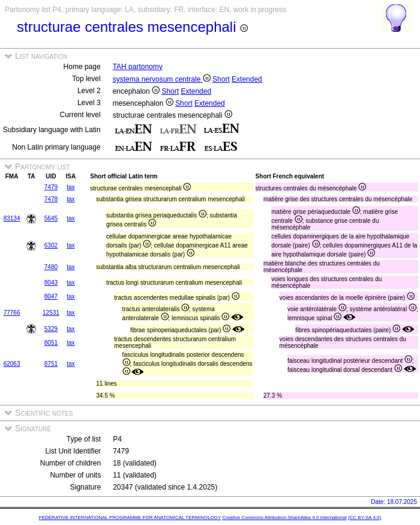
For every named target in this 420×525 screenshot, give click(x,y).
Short (221, 79)
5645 (51, 218)
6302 (51, 245)
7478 (51, 199)
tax (70, 187)
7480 (51, 267)
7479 (51, 187)
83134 (12, 218)
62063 (12, 364)
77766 (12, 313)
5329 (51, 329)
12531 (51, 313)
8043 (51, 283)
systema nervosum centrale (162, 79)
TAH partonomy (138, 67)
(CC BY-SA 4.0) (364, 517)
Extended (247, 79)
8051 (51, 343)
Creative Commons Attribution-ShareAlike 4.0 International (284, 517)
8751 (51, 364)
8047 (51, 296)
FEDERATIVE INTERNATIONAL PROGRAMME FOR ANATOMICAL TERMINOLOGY (130, 517)
